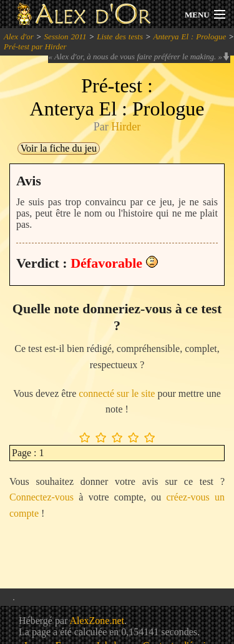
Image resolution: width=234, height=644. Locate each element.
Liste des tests (120, 37)
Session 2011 (66, 37)
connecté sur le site (117, 393)
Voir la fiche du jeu (59, 148)
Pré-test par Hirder (35, 46)
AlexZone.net (97, 621)
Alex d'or (19, 37)
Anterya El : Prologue (189, 37)
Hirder (126, 127)
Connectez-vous (41, 497)
